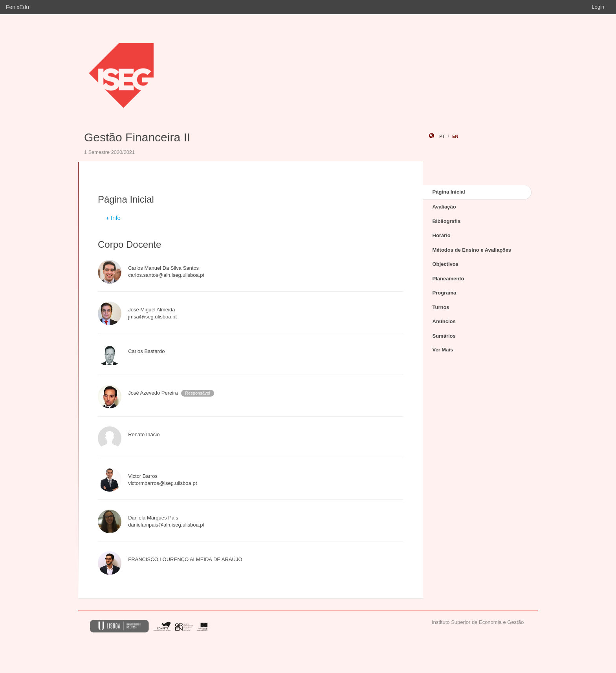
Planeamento (448, 279)
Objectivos (445, 264)
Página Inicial (449, 192)
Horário (442, 235)
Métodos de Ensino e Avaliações (472, 250)
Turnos (441, 307)
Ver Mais (443, 350)
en (455, 136)
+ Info (113, 218)
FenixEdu (17, 7)
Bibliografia (447, 221)
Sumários (444, 336)
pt (442, 136)
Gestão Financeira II (137, 137)
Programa (445, 293)
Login (598, 7)
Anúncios (444, 321)
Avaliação (444, 207)
